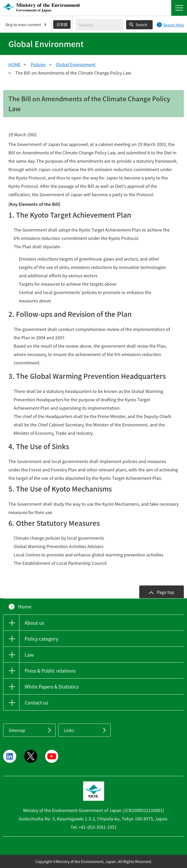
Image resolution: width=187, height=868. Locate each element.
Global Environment (76, 64)
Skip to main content (23, 25)
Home (25, 607)
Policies (38, 64)
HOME (14, 64)
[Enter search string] (100, 25)
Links (69, 730)
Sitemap (17, 730)
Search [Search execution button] (141, 25)
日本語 (62, 24)
